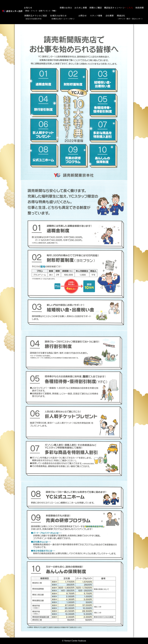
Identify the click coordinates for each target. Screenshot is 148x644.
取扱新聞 (140, 8)
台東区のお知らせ (63, 17)
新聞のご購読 (96, 8)
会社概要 (110, 16)
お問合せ (83, 16)
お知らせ (41, 9)
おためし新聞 (81, 8)
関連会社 (130, 17)
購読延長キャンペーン (119, 8)
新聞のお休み (66, 8)
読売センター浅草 (14, 11)
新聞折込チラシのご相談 (36, 17)
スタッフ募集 (96, 16)
